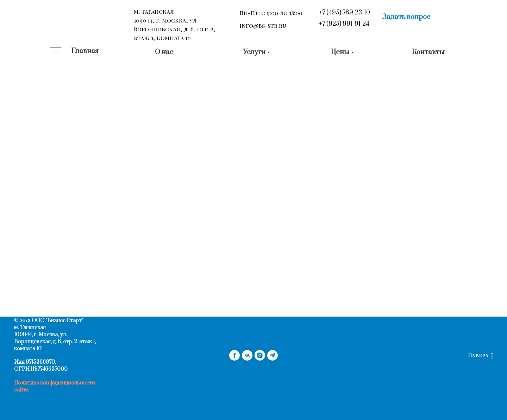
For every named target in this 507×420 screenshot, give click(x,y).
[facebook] (234, 355)
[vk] (247, 355)
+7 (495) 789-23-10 (345, 13)
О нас (164, 52)
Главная (85, 51)
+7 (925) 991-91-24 (344, 24)
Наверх (480, 355)
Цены (340, 52)
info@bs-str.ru (263, 26)
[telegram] (273, 355)
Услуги (254, 52)
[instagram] (260, 355)
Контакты (428, 52)
